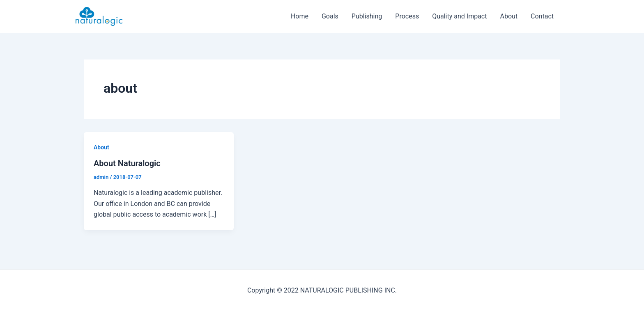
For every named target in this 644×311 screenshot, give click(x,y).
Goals (330, 16)
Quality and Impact (459, 16)
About (509, 16)
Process (407, 16)
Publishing (367, 16)
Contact (542, 16)
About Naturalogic (127, 163)
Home (300, 16)
